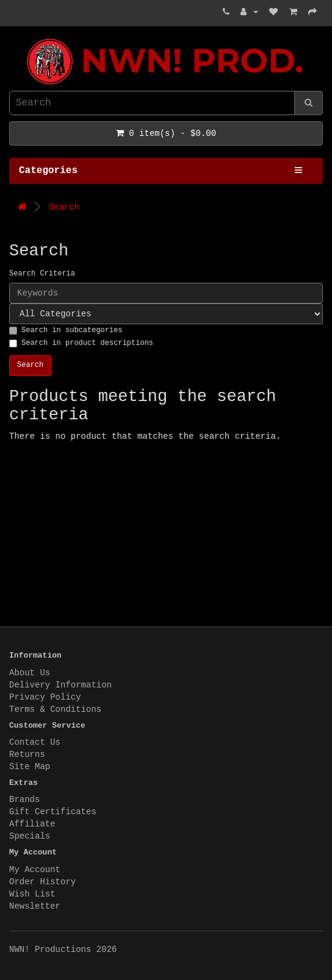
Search (63, 207)
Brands (24, 800)
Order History (42, 882)
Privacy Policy (45, 697)
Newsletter (35, 906)
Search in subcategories (66, 330)
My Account (35, 870)
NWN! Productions (12, 39)
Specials (30, 836)
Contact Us (35, 742)
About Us (30, 673)
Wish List (32, 894)
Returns (27, 755)
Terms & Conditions (55, 709)
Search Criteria (42, 274)
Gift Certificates (53, 812)
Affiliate (32, 824)
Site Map (30, 767)
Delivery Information (60, 685)
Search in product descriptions (81, 343)
